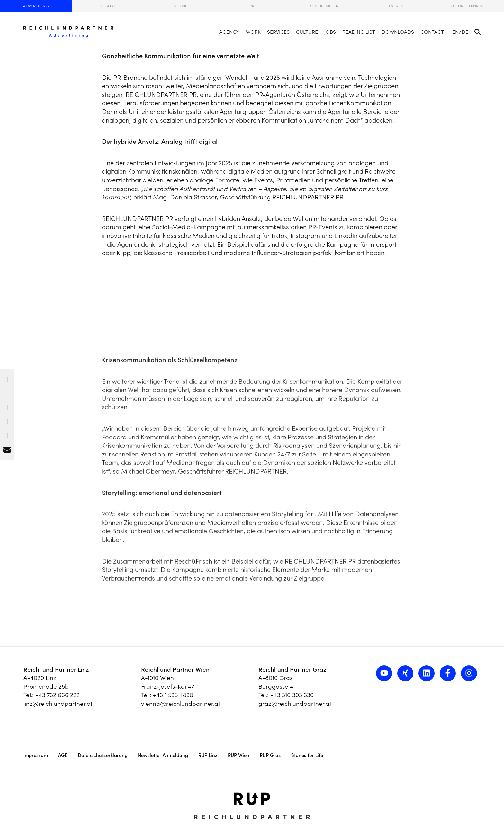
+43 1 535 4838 (173, 695)
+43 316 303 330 (292, 695)
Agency (229, 32)
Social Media (324, 6)
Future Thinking (468, 6)
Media (180, 6)
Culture (307, 32)
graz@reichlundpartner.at (295, 704)
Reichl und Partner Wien (175, 669)
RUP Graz (270, 755)
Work (253, 32)
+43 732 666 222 (58, 695)
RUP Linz (208, 755)
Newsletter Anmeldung (163, 755)
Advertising (36, 6)
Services (278, 32)
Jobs (330, 32)
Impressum (36, 755)
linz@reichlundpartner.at (58, 704)
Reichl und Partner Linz (56, 669)
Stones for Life (307, 755)
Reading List (359, 32)
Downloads (398, 32)
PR (252, 6)
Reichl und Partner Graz (292, 669)
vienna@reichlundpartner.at (181, 704)
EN (455, 32)
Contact (432, 32)
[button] (7, 378)
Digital (108, 6)
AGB (63, 755)
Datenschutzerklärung (103, 755)
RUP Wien (239, 755)
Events (396, 6)
